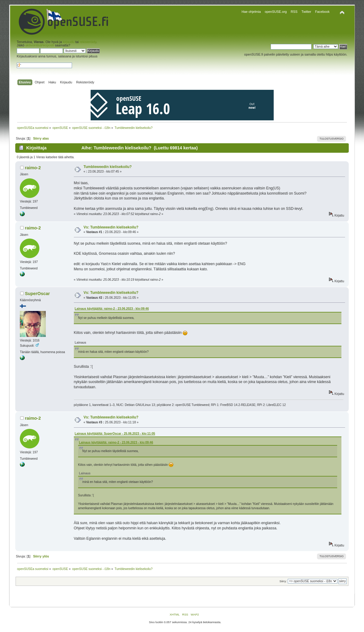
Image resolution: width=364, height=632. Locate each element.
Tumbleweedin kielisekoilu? (108, 167)
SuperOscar (38, 294)
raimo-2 (33, 168)
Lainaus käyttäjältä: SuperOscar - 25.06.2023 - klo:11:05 (115, 434)
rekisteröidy (88, 42)
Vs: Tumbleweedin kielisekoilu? (111, 227)
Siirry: (283, 581)
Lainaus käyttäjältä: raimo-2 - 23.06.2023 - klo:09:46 (112, 309)
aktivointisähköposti (40, 45)
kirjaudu (69, 42)
